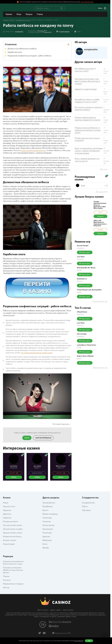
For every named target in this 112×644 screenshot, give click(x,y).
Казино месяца (48, 527)
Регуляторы (47, 535)
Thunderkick (97, 250)
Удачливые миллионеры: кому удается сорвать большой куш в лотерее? (87, 83)
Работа (85, 508)
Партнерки (86, 512)
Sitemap (6, 589)
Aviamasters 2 (99, 284)
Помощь (6, 578)
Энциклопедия (9, 546)
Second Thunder (99, 248)
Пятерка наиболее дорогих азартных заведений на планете (88, 121)
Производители (49, 505)
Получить (101, 218)
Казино (9, 16)
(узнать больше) (79, 641)
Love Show (97, 260)
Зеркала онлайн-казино (13, 535)
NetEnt (96, 373)
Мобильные (47, 542)
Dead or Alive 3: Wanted (99, 369)
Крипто (45, 512)
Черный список (9, 508)
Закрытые (7, 512)
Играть (14, 479)
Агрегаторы (47, 520)
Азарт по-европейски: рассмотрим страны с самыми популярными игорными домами (89, 153)
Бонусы (29, 16)
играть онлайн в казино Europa (33, 152)
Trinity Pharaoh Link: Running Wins (101, 297)
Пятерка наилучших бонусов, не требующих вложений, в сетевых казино (88, 132)
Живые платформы (50, 516)
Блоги (45, 546)
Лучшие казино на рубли (13, 531)
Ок (89, 641)
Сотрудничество (88, 505)
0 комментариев (64, 34)
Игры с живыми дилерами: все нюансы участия (87, 162)
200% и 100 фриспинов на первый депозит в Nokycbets (100, 225)
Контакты (7, 582)
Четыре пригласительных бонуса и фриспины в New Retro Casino (100, 207)
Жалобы (46, 550)
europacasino (19, 34)
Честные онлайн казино (12, 527)
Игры (19, 16)
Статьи (40, 16)
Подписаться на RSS (62, 635)
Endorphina (97, 262)
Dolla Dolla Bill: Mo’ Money (100, 272)
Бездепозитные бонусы (12, 538)
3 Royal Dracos (99, 320)
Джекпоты (7, 516)
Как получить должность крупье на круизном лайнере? (89, 110)
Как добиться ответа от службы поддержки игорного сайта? (87, 103)
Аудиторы (46, 538)
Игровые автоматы (11, 523)
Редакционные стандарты (13, 586)
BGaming (96, 287)
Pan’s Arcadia (98, 344)
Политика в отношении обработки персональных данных (13, 572)
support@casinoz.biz (87, 2)
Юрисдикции (48, 531)
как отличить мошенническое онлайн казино (37, 355)
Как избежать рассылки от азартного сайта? (85, 72)
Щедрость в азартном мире (86, 91)
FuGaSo (96, 300)
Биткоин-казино (10, 542)
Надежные (7, 520)
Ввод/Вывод (48, 508)
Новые (6, 505)
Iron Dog (96, 276)
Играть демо (102, 254)
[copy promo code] (17, 475)
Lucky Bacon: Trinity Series (101, 357)
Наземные (47, 523)
